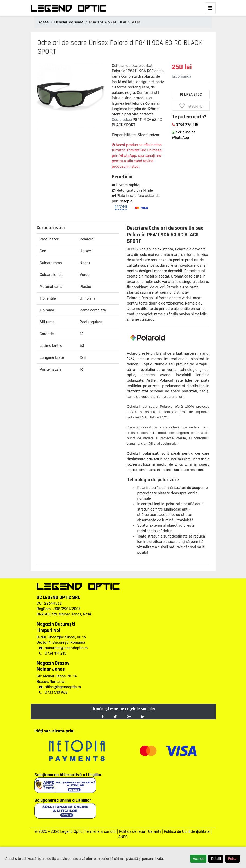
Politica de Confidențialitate (187, 832)
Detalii (216, 859)
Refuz (233, 859)
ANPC (123, 837)
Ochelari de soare (69, 22)
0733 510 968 (53, 692)
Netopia (126, 201)
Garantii (155, 832)
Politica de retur (132, 832)
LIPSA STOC (191, 95)
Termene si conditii (101, 832)
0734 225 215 (185, 125)
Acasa (44, 22)
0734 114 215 (52, 653)
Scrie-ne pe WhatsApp (184, 135)
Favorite (191, 106)
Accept (198, 859)
